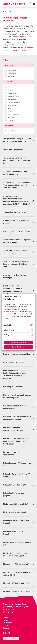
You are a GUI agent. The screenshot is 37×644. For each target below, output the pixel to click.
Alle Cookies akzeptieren (18, 343)
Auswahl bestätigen (19, 347)
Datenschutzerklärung (11, 312)
